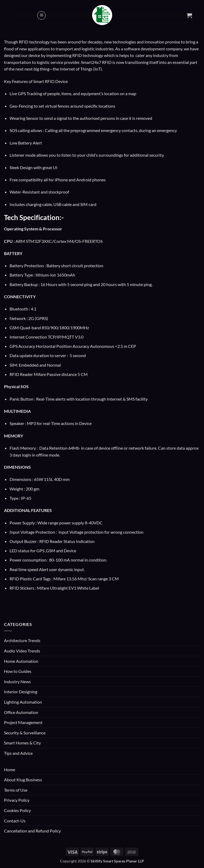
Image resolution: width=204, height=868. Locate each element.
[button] (41, 15)
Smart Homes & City (22, 743)
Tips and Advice (18, 753)
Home (10, 770)
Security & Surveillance (25, 733)
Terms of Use (16, 790)
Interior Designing (21, 692)
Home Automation (21, 661)
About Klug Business (23, 780)
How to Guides (18, 671)
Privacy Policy (17, 800)
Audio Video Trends (22, 651)
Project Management (23, 722)
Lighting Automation (23, 702)
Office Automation (21, 712)
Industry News (17, 681)
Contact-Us (15, 821)
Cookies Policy (17, 810)
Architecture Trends (22, 640)
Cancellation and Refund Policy (32, 831)
